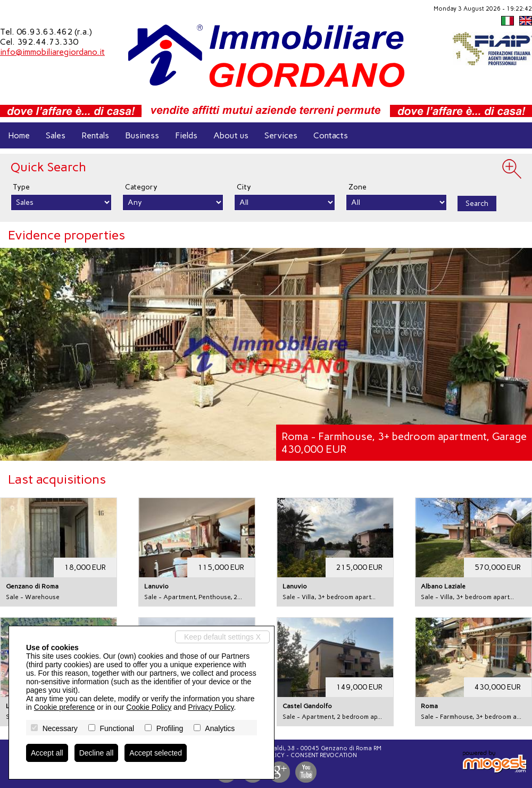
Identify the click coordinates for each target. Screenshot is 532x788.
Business (142, 135)
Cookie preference (64, 707)
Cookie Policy (149, 707)
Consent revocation (324, 755)
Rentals (95, 135)
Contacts (331, 135)
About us (231, 135)
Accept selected (156, 753)
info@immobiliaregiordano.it (52, 52)
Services (281, 135)
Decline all (97, 753)
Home (19, 135)
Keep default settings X (222, 637)
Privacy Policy (211, 707)
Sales (56, 135)
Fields (186, 135)
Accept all (47, 753)
